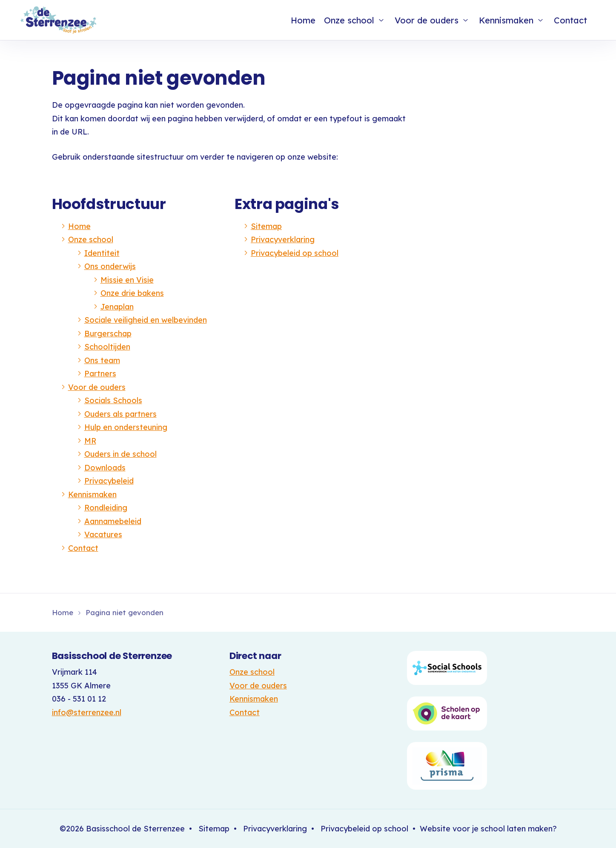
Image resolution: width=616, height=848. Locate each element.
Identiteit (102, 253)
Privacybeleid (109, 481)
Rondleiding (106, 508)
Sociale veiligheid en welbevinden (146, 320)
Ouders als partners (120, 414)
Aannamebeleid (113, 521)
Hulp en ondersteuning (126, 427)
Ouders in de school (120, 454)
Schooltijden (107, 347)
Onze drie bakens (132, 293)
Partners (100, 374)
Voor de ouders (427, 20)
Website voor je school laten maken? (488, 829)
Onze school (349, 20)
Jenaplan (117, 307)
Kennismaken (506, 20)
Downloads (105, 468)
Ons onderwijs (110, 266)
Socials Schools (113, 400)
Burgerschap (108, 334)
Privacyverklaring (283, 239)
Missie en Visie (127, 280)
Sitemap (266, 226)
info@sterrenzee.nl (87, 712)
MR (90, 441)
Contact (570, 20)
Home (303, 20)
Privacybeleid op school (295, 253)
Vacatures (103, 534)
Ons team (102, 360)
